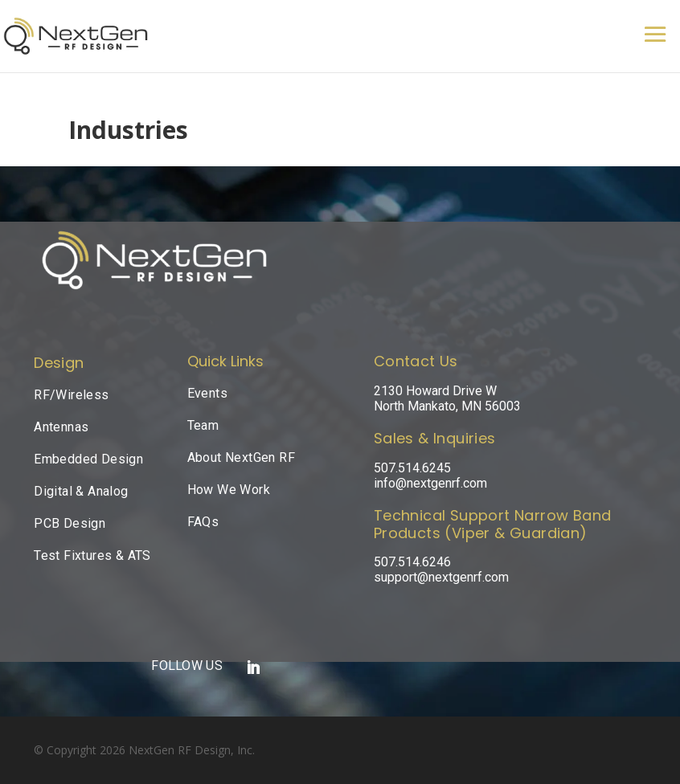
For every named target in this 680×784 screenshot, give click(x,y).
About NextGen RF (241, 457)
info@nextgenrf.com (430, 483)
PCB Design (70, 523)
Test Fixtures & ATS (92, 555)
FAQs (203, 522)
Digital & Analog (81, 491)
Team (203, 425)
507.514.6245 (412, 468)
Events (207, 393)
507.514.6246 (412, 562)
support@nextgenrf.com (441, 577)
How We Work (229, 490)
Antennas (61, 427)
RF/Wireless (71, 395)
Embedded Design (88, 459)
